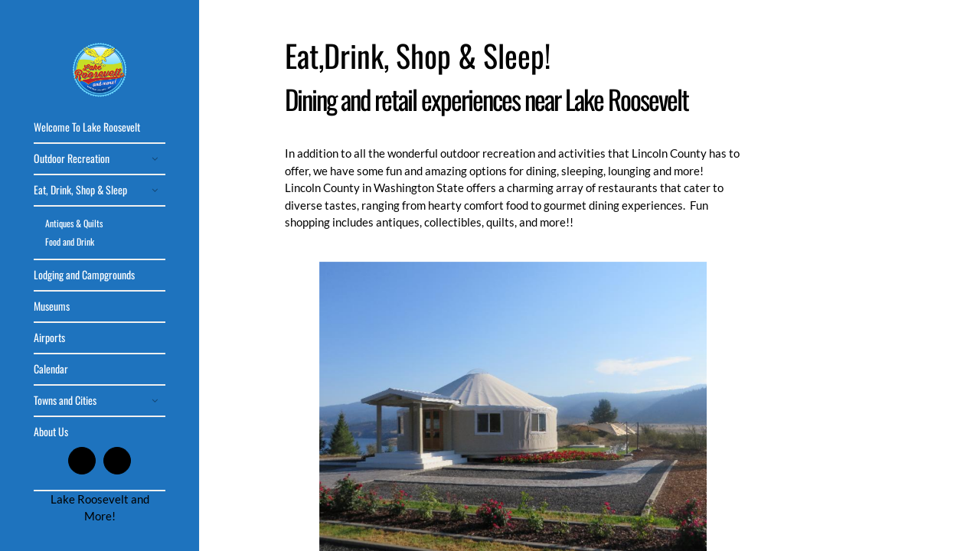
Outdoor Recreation (72, 158)
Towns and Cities (65, 400)
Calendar (51, 368)
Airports (49, 337)
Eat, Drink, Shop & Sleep (80, 189)
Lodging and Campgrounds (84, 274)
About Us (51, 431)
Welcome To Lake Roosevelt (87, 127)
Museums (52, 306)
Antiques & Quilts (74, 223)
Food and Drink (70, 241)
